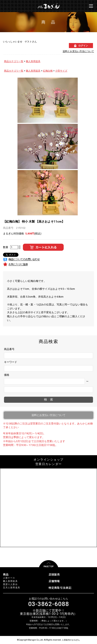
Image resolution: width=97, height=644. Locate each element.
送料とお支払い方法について (78, 51)
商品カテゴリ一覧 (14, 61)
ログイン (83, 46)
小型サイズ (61, 71)
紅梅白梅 (48, 71)
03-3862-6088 (48, 604)
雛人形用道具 (33, 61)
